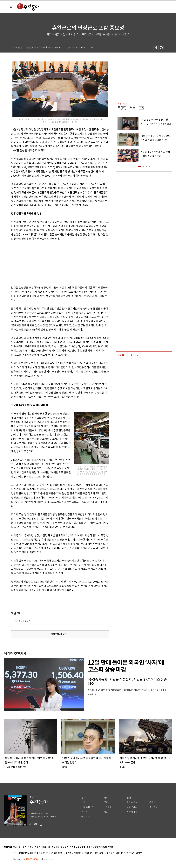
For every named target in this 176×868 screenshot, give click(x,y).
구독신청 (153, 802)
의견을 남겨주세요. (23, 621)
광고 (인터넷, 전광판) (32, 847)
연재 (129, 798)
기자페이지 (132, 812)
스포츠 (84, 812)
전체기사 (85, 817)
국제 (106, 802)
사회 (83, 802)
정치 (83, 798)
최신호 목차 (132, 802)
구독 (142, 108)
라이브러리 (132, 807)
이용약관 (64, 847)
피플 (106, 812)
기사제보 (153, 798)
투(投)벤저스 (127, 108)
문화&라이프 (87, 807)
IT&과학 (108, 807)
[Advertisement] (53, 263)
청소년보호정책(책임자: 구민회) (101, 847)
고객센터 (55, 847)
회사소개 (17, 847)
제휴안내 (46, 847)
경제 (106, 798)
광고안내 (153, 807)
